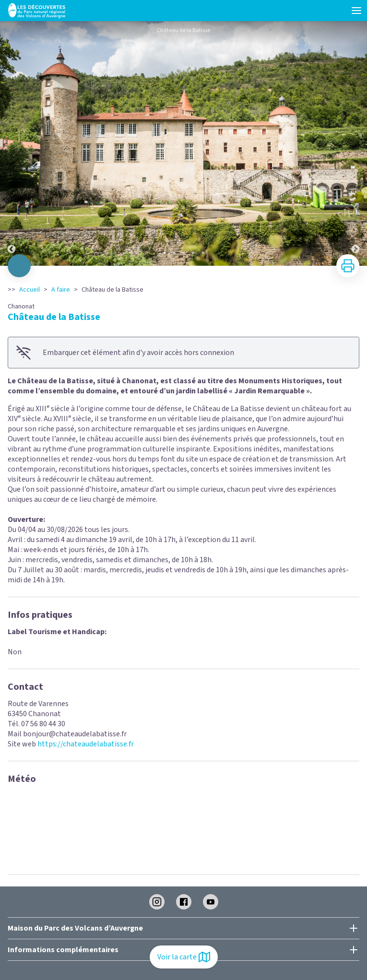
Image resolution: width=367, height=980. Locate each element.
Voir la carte (184, 957)
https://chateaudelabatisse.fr (86, 744)
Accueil (30, 290)
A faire (61, 290)
